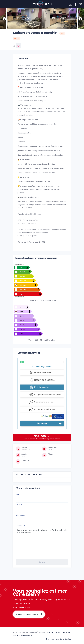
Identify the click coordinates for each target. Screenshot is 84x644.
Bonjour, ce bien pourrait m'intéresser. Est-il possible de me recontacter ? (42, 538)
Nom (19, 494)
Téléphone (21, 515)
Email (19, 505)
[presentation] (33, 554)
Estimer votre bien (29, 614)
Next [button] (80, 18)
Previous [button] (4, 18)
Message (20, 526)
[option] (60, 18)
